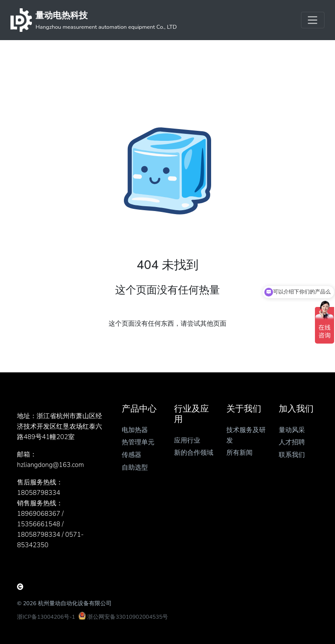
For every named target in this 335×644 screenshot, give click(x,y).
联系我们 (292, 455)
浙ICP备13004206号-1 (46, 617)
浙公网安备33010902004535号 (128, 617)
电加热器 (135, 430)
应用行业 (187, 440)
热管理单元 (138, 442)
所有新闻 (239, 453)
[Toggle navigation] (313, 20)
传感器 (132, 455)
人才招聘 (292, 442)
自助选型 (135, 467)
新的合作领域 (194, 453)
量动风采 (292, 430)
